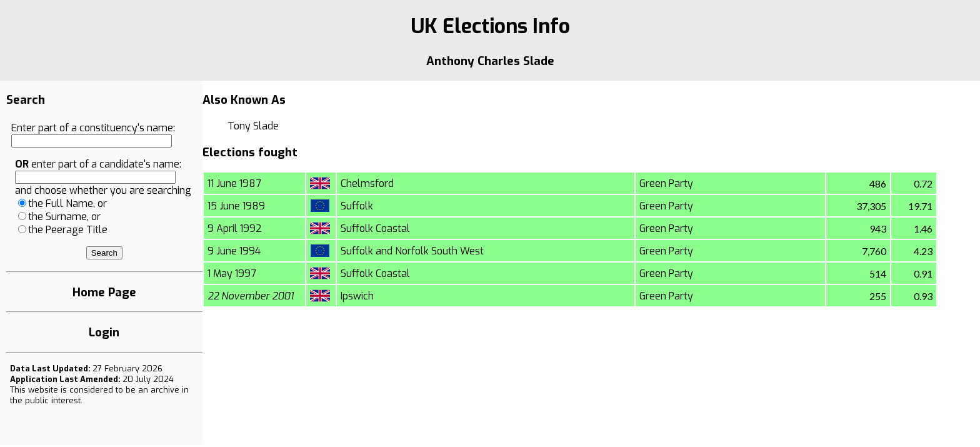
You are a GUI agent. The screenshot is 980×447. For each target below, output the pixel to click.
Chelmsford (367, 183)
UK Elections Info (490, 26)
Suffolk (357, 206)
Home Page (104, 292)
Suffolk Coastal (375, 229)
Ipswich (357, 296)
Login (104, 332)
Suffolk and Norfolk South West (412, 251)
